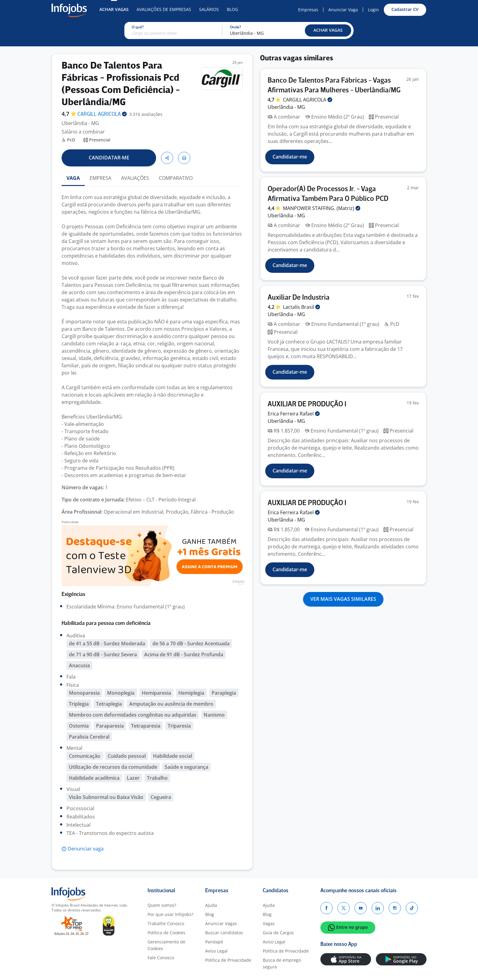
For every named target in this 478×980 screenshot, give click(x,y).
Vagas (269, 923)
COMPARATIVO (176, 178)
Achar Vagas (114, 9)
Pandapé (214, 942)
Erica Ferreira (294, 414)
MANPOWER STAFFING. (322, 208)
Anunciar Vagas (221, 923)
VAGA (73, 178)
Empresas (308, 10)
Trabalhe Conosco (166, 923)
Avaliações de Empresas (164, 9)
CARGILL (102, 114)
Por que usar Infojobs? (170, 914)
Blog (232, 9)
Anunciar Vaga (343, 10)
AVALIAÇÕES (135, 178)
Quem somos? (162, 905)
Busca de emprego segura (282, 963)
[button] (328, 30)
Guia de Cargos (278, 933)
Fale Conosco (161, 958)
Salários (209, 9)
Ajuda (211, 905)
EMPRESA (100, 178)
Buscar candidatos (224, 933)
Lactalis (301, 307)
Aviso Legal (216, 951)
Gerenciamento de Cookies (166, 945)
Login (373, 10)
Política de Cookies (166, 933)
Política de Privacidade (228, 960)
